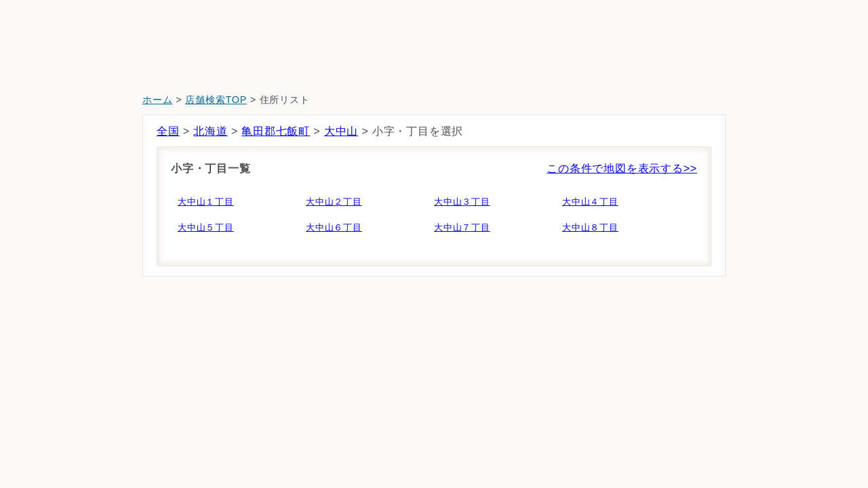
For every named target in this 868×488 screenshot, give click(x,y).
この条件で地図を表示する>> (622, 168)
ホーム (157, 100)
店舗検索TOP (216, 100)
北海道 (210, 131)
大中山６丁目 (334, 227)
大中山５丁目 (206, 227)
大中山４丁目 (590, 202)
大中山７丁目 (462, 227)
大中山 (341, 131)
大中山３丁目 (462, 202)
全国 (168, 131)
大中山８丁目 (590, 227)
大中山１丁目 (206, 202)
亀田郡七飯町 (276, 131)
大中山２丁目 (334, 202)
